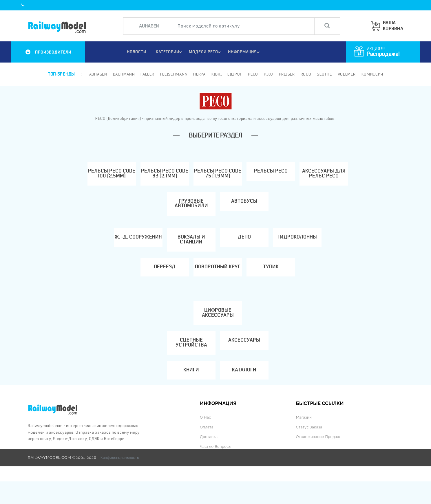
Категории (169, 52)
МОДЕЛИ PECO (206, 52)
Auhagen (98, 74)
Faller (147, 74)
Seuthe (324, 74)
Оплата (207, 450)
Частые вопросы (216, 469)
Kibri (216, 74)
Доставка (209, 459)
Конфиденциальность (120, 480)
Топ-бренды (61, 74)
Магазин (304, 440)
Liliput (234, 74)
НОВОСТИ (135, 52)
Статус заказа (310, 450)
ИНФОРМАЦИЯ (245, 52)
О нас (206, 440)
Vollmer (346, 74)
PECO (252, 74)
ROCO (305, 74)
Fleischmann (173, 74)
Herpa (199, 74)
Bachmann (123, 74)
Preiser (286, 74)
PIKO (268, 74)
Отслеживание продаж (319, 459)
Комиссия (372, 74)
